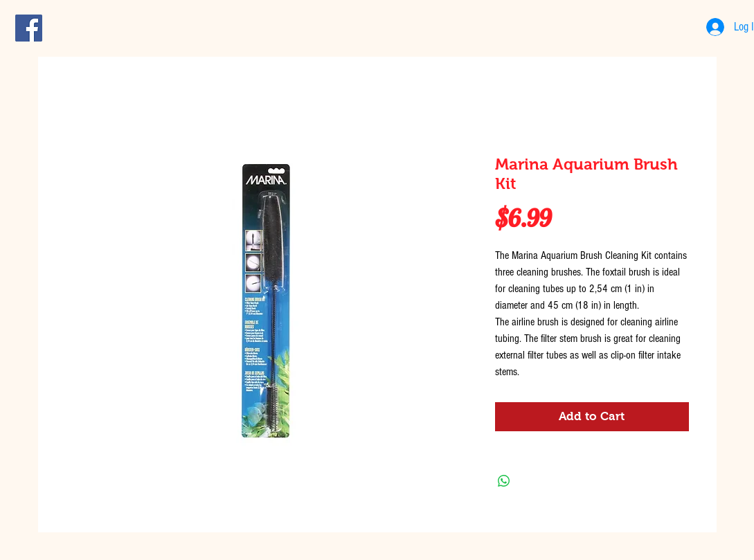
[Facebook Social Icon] (29, 28)
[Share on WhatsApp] (504, 481)
